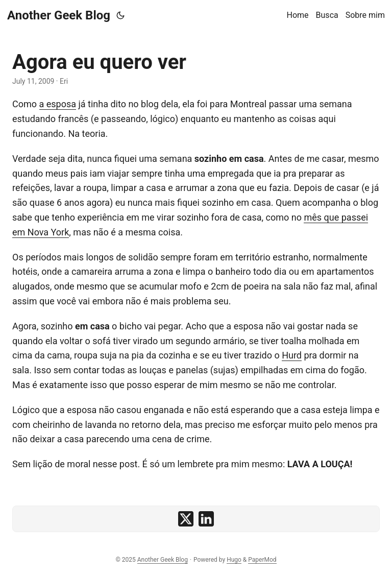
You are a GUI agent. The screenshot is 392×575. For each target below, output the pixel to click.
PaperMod (262, 560)
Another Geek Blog (59, 15)
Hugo (234, 560)
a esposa (58, 104)
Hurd (292, 355)
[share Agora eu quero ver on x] (186, 519)
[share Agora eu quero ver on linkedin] (206, 519)
